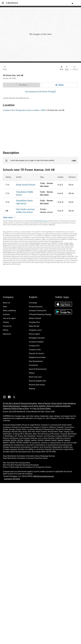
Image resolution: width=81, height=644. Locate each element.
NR (7, 211)
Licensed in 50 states (12, 479)
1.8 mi (71, 185)
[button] (3, 3)
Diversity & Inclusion (36, 353)
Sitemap (32, 389)
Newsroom (7, 334)
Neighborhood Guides (37, 357)
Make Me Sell (34, 326)
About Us (6, 303)
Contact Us (7, 326)
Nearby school (46, 212)
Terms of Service (44, 403)
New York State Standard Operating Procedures (21, 465)
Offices (6, 330)
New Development (36, 361)
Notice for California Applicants (58, 406)
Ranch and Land (35, 377)
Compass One (34, 322)
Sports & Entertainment (38, 369)
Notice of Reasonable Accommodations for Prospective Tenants (27, 467)
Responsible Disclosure (11, 406)
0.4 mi (71, 211)
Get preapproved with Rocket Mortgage (41, 92)
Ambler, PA (7, 78)
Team (5, 307)
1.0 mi (71, 202)
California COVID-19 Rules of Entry (16, 409)
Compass (6, 110)
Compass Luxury (35, 330)
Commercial (33, 365)
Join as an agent (9, 318)
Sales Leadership (9, 311)
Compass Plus (34, 346)
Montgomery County (24, 110)
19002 (14, 78)
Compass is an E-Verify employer (33, 406)
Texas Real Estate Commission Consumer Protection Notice (25, 458)
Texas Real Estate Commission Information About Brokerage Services (29, 456)
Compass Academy (36, 342)
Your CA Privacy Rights (42, 409)
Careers (6, 322)
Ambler (36, 110)
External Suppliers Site (37, 381)
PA (13, 110)
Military (32, 373)
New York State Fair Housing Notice (16, 463)
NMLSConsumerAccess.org (44, 476)
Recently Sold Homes (37, 385)
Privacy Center (57, 403)
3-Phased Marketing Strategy (40, 314)
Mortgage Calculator (37, 338)
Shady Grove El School (26, 185)
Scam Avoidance (69, 403)
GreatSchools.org (41, 221)
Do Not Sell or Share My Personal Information (20, 403)
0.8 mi (71, 193)
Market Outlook (35, 318)
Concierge (33, 303)
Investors (6, 314)
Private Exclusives (36, 307)
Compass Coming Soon (38, 311)
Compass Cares (35, 350)
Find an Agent (34, 334)
